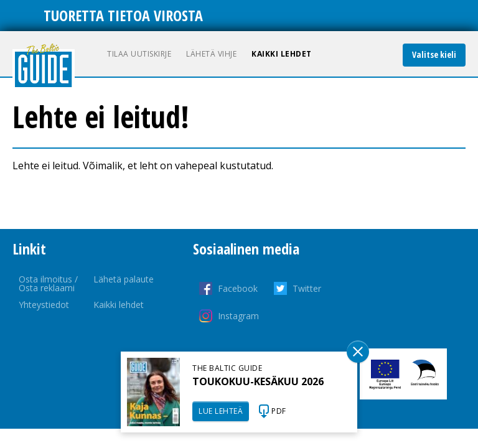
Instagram (238, 316)
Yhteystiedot (44, 305)
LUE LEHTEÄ (221, 411)
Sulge (358, 352)
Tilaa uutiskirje (139, 54)
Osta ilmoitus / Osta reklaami (48, 283)
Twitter (307, 288)
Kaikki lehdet (282, 54)
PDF (279, 411)
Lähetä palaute (124, 279)
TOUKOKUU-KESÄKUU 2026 (258, 381)
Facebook (238, 288)
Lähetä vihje (211, 54)
